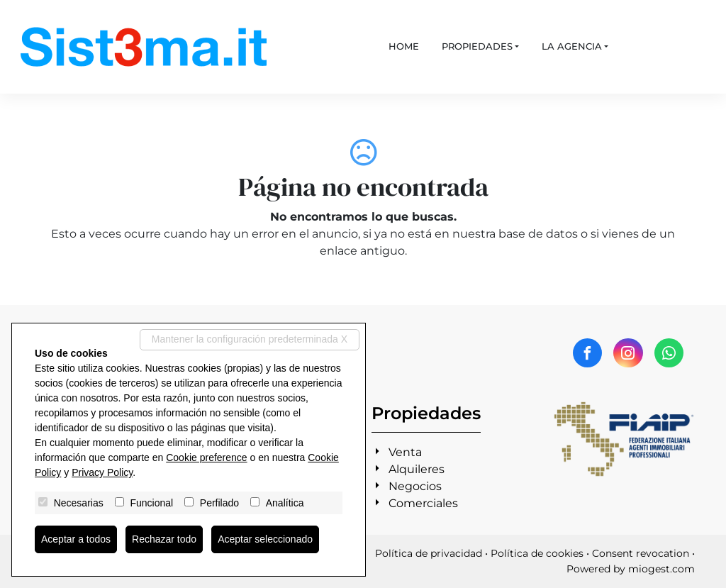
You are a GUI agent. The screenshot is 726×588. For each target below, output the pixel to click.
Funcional (151, 503)
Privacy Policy (102, 472)
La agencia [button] (572, 46)
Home (404, 46)
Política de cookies (537, 553)
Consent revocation (641, 553)
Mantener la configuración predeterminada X (250, 339)
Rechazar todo (164, 539)
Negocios (415, 486)
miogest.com (661, 569)
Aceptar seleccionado (265, 539)
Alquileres (417, 469)
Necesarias (79, 503)
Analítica (285, 503)
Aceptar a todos (76, 539)
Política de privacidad (429, 553)
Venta (405, 452)
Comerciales (423, 503)
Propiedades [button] (477, 46)
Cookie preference (206, 457)
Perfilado (219, 503)
